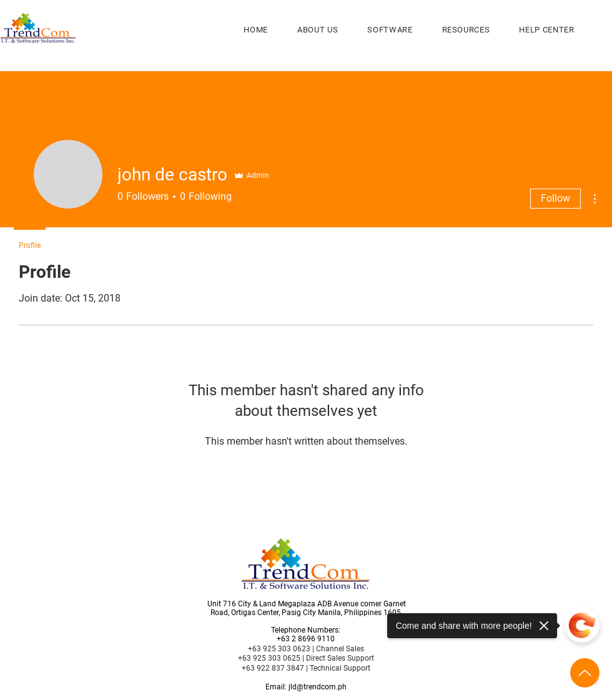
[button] (390, 30)
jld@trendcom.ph (318, 687)
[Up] (585, 673)
